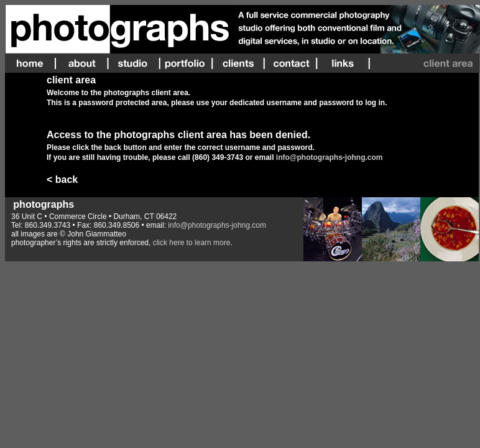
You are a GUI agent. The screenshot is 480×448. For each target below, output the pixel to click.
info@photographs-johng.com (330, 157)
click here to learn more (192, 243)
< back (62, 180)
